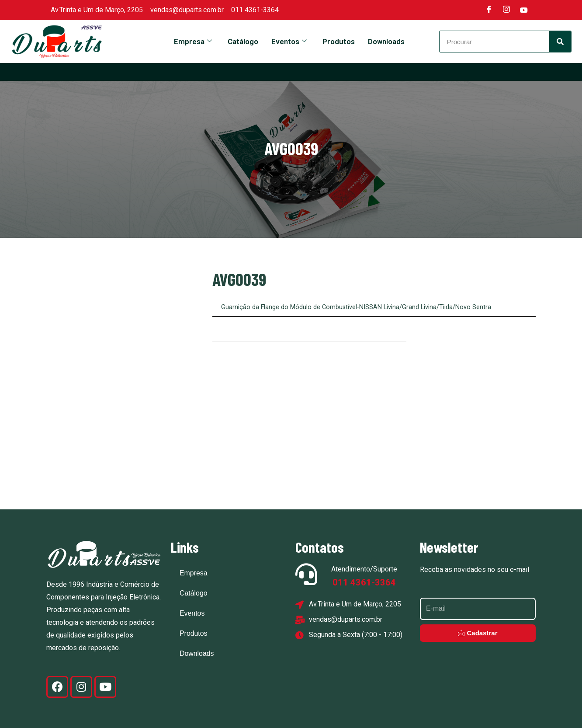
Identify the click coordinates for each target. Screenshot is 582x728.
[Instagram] (506, 10)
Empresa (193, 42)
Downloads (386, 42)
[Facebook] (489, 10)
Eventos (289, 42)
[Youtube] (524, 10)
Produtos (339, 42)
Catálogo (243, 42)
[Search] (560, 42)
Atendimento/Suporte (364, 569)
